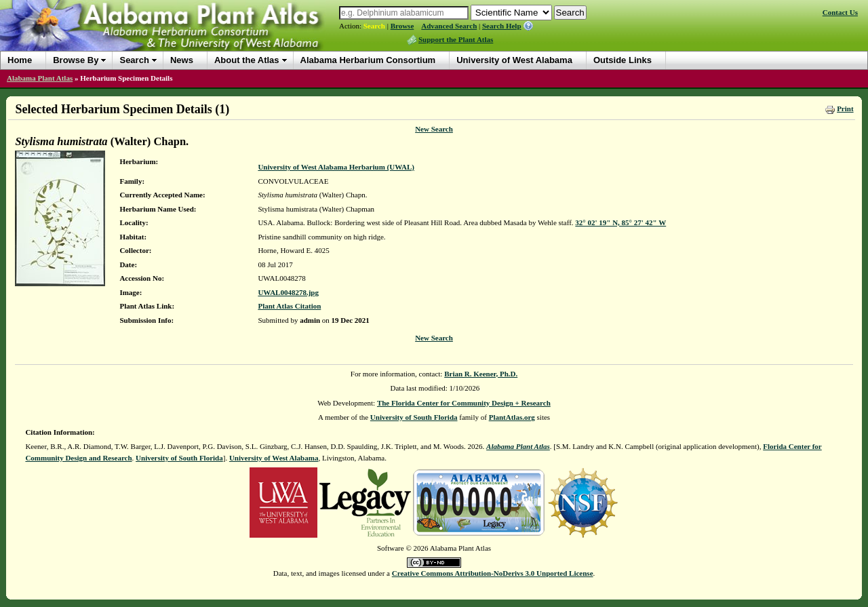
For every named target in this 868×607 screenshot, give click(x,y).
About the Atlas (247, 60)
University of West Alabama (514, 60)
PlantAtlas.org (512, 417)
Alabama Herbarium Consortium (368, 60)
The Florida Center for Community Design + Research (464, 403)
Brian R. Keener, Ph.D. (481, 374)
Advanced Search (449, 26)
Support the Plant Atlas (456, 39)
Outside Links (623, 60)
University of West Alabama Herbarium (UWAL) (336, 167)
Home (20, 60)
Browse (402, 26)
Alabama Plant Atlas (40, 78)
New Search (434, 129)
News (182, 60)
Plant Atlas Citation (289, 306)
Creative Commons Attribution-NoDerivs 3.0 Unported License (493, 573)
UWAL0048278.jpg (288, 292)
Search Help (502, 26)
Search (374, 26)
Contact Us (840, 12)
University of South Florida (414, 417)
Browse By (76, 60)
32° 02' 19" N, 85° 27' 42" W (620, 222)
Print (845, 109)
